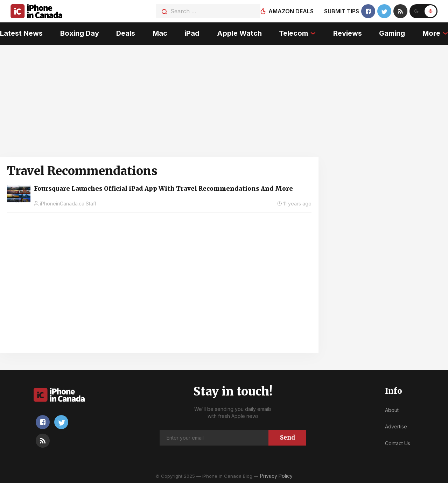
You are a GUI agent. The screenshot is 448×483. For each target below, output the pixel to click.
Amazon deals (291, 11)
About (392, 410)
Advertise (396, 426)
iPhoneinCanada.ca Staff (68, 204)
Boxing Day (80, 33)
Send (288, 437)
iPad (192, 33)
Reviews (348, 33)
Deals (126, 33)
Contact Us (398, 443)
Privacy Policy (276, 476)
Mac (160, 33)
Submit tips (342, 11)
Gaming (392, 33)
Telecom (293, 33)
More (431, 33)
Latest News (21, 33)
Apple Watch (239, 33)
